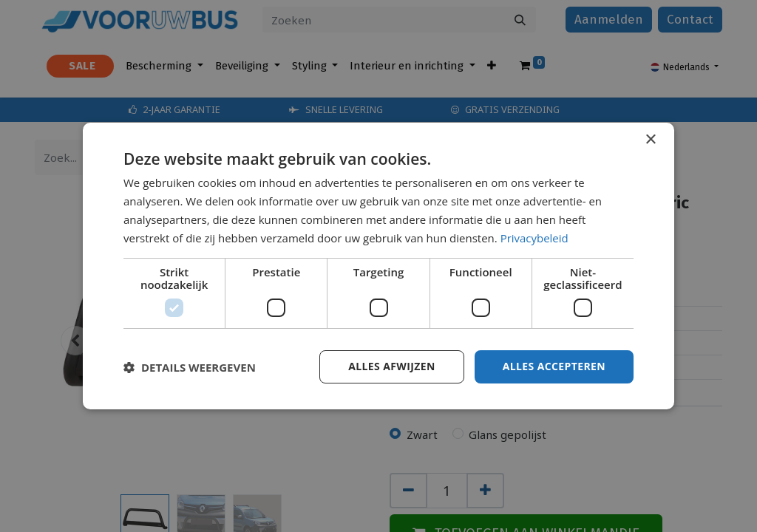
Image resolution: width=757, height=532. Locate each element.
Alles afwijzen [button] (392, 366)
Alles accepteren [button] (554, 366)
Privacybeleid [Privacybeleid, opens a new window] (534, 238)
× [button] (650, 140)
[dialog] (378, 266)
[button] (190, 367)
